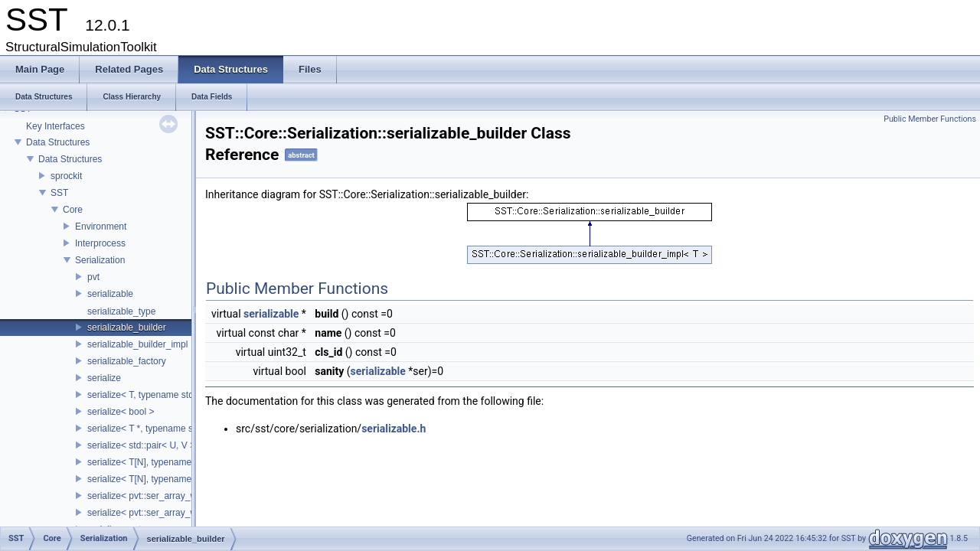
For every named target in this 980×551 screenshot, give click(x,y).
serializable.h (394, 429)
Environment (101, 227)
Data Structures (58, 142)
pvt (93, 277)
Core (73, 210)
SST (59, 193)
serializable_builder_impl (137, 344)
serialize (104, 378)
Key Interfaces (56, 126)
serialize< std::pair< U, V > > (145, 445)
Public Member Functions (930, 119)
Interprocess (100, 243)
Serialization (100, 260)
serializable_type (121, 311)
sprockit (66, 176)
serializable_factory (127, 361)
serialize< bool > (121, 412)
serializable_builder (127, 328)
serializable (110, 294)
